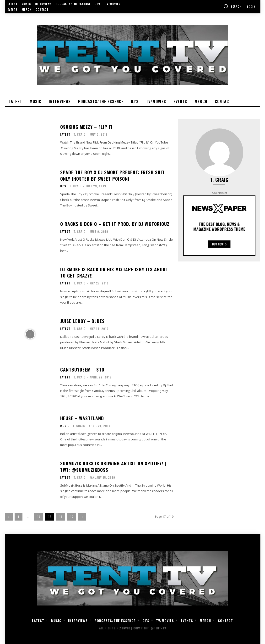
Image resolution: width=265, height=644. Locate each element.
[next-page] (82, 517)
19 (72, 517)
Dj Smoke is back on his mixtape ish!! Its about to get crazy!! (116, 272)
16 (39, 517)
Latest (65, 134)
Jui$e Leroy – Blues (81, 321)
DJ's (63, 186)
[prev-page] (9, 517)
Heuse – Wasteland (81, 418)
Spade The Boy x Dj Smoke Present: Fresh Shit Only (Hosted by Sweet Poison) (116, 175)
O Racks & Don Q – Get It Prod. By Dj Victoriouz (114, 224)
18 (61, 517)
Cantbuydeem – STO (82, 370)
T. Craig (79, 134)
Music (65, 426)
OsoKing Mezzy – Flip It (86, 127)
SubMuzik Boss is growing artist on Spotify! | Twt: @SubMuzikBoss (112, 467)
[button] (233, 6)
